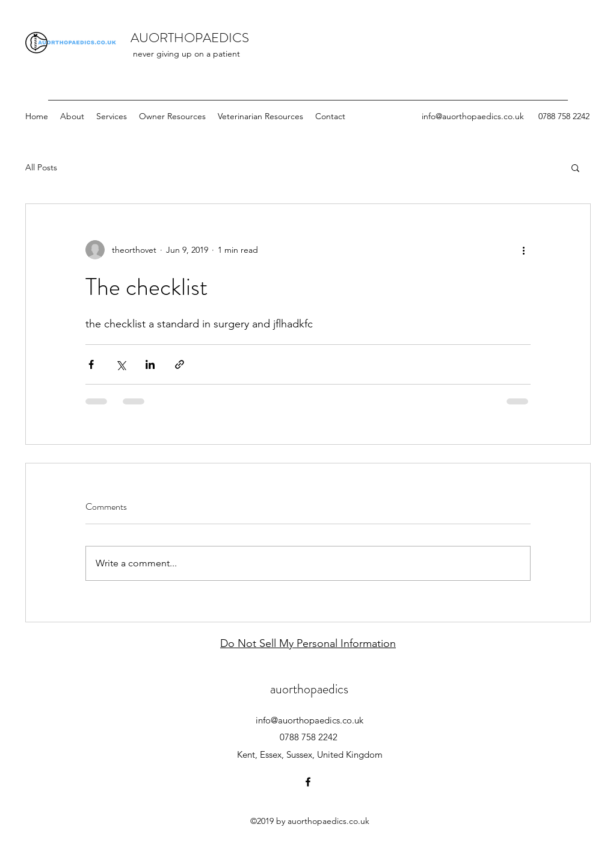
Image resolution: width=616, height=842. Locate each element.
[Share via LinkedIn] (150, 364)
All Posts (41, 167)
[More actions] (523, 250)
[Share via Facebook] (91, 364)
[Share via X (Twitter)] (121, 364)
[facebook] (308, 782)
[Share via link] (180, 364)
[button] (575, 167)
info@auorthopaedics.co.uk (473, 116)
